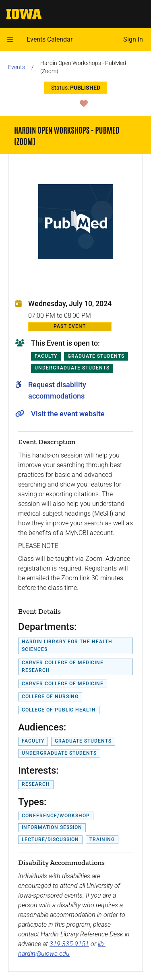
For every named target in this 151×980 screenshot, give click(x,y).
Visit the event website (68, 414)
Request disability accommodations (57, 390)
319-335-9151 (69, 944)
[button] (10, 40)
